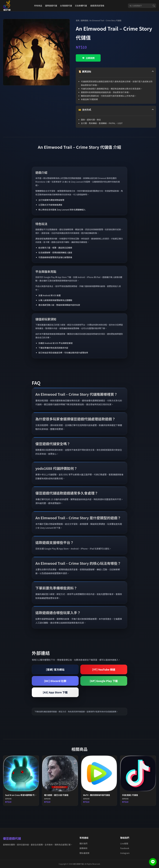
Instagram (125, 853)
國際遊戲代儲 (51, 6)
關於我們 (83, 843)
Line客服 (124, 843)
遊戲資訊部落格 (97, 6)
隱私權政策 (84, 853)
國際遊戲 (84, 20)
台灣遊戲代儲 (66, 6)
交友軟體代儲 (81, 6)
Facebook (125, 848)
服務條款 (83, 848)
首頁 (78, 20)
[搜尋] (154, 6)
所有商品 (38, 6)
